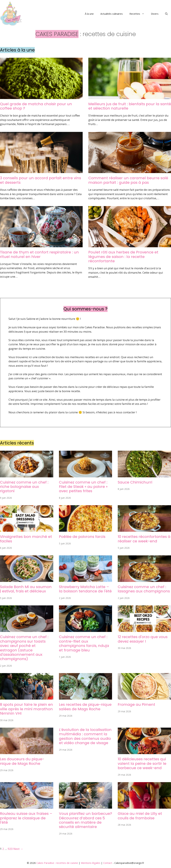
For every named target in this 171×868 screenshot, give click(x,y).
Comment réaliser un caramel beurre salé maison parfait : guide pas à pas (128, 180)
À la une (89, 14)
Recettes (139, 14)
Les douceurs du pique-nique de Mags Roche (22, 761)
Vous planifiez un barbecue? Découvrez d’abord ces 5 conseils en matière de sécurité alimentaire (85, 820)
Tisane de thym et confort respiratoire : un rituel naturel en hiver (39, 254)
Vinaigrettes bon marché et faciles (26, 539)
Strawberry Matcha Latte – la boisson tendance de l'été (85, 589)
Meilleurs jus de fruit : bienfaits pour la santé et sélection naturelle (130, 106)
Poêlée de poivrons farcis (82, 537)
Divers (155, 14)
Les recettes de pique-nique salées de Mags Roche (85, 707)
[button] (166, 14)
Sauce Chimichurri (135, 482)
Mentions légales (91, 863)
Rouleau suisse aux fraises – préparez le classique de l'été (26, 818)
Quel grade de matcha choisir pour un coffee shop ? (36, 106)
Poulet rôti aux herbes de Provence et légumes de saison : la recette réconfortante (123, 257)
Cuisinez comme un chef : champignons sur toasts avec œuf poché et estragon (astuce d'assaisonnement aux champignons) (24, 648)
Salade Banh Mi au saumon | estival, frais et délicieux (26, 589)
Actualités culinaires (112, 14)
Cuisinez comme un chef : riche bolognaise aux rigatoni (24, 487)
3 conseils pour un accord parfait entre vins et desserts (40, 180)
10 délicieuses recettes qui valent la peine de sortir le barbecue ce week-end (142, 763)
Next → (18, 849)
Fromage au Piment (136, 705)
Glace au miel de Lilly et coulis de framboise (140, 816)
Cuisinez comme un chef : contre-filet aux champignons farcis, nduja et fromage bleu (84, 643)
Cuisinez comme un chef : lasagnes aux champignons (144, 589)
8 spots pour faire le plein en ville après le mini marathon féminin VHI (26, 709)
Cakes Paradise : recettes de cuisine (57, 863)
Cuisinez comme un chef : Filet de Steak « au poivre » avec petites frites (83, 487)
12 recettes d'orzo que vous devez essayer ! (143, 639)
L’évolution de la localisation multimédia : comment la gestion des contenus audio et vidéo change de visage (85, 736)
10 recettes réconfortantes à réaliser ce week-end (144, 539)
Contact (108, 863)
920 (10, 849)
